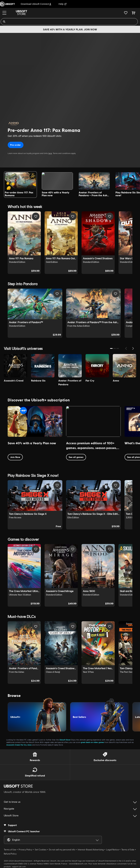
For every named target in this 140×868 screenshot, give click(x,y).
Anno (30, 745)
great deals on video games (92, 742)
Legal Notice (113, 850)
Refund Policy (10, 854)
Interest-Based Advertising (91, 850)
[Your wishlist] (126, 13)
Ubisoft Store (65, 740)
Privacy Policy (25, 850)
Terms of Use (10, 850)
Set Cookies (41, 850)
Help (63, 4)
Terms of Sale (128, 850)
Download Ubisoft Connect (36, 4)
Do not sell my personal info (62, 850)
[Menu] (4, 13)
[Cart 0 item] (134, 13)
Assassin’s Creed (13, 745)
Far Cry (24, 745)
